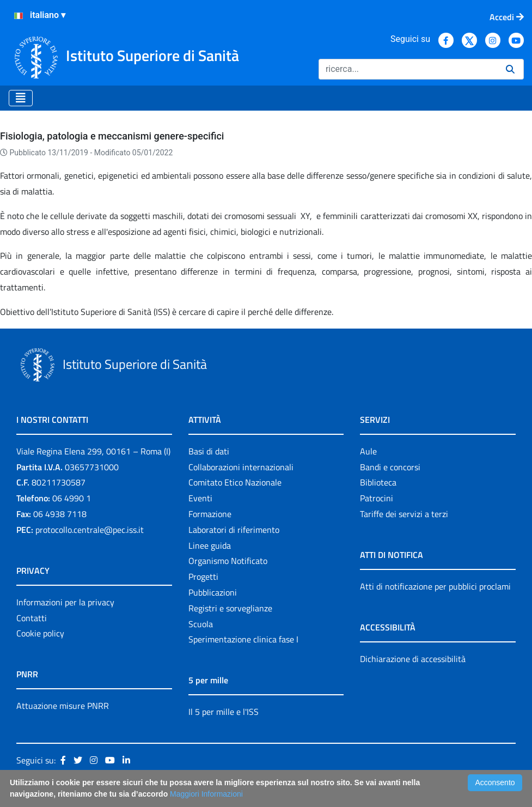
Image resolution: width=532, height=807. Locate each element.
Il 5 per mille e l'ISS (224, 712)
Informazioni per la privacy (65, 602)
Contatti (32, 618)
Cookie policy (40, 633)
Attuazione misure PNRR (63, 706)
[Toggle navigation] (21, 98)
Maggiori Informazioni (206, 794)
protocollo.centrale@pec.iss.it (90, 530)
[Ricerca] (408, 69)
